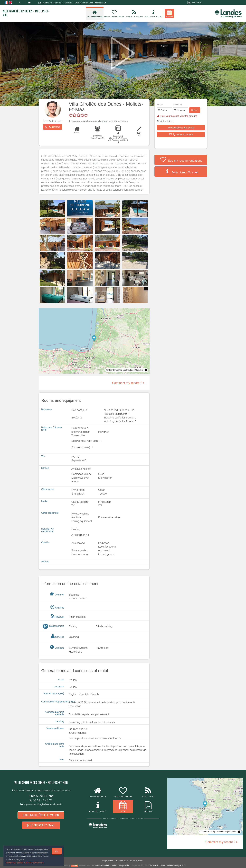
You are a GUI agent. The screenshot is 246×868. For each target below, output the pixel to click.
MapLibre (139, 370)
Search (195, 110)
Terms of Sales (136, 861)
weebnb (74, 866)
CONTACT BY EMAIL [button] (41, 825)
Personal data (122, 861)
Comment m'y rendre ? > (128, 383)
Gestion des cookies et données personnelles (25, 863)
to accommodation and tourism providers (113, 865)
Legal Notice (108, 861)
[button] (53, 127)
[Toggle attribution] (146, 370)
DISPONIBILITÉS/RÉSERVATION (41, 815)
